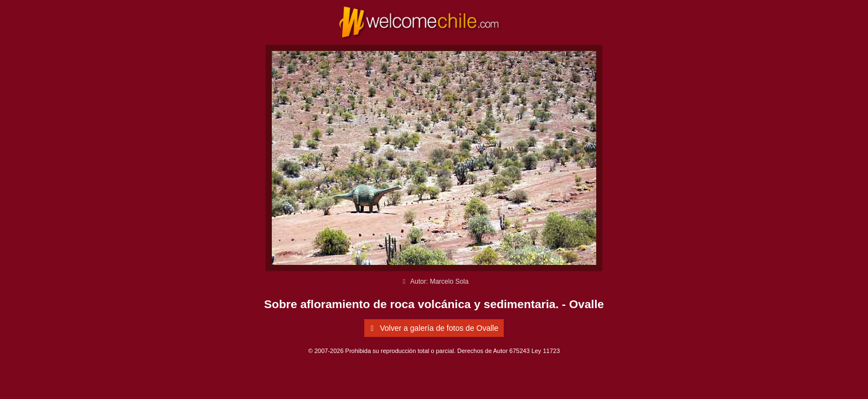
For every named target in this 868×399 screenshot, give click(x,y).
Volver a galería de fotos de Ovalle (433, 328)
